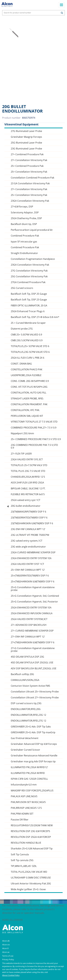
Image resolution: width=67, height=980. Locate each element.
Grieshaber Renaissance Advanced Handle (34, 756)
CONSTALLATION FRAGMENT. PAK (29, 404)
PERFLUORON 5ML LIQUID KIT (27, 416)
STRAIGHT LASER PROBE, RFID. (27, 399)
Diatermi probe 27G (22, 329)
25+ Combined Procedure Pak (27, 166)
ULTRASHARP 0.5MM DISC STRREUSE (31, 878)
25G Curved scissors (22, 288)
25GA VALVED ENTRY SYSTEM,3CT (29, 619)
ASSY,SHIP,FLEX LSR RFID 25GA (27, 483)
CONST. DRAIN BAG (21, 364)
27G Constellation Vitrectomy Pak (29, 271)
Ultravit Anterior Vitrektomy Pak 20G (31, 884)
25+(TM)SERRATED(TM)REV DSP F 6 (30, 576)
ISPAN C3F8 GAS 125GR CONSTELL (29, 779)
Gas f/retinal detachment (25, 738)
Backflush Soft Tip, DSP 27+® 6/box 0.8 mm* (35, 317)
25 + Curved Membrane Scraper (28, 323)
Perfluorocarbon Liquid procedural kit (32, 230)
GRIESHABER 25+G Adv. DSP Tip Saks (31, 727)
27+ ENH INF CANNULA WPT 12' (28, 637)
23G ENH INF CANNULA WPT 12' (28, 529)
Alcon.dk (6, 941)
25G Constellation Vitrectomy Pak (29, 276)
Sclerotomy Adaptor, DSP (25, 213)
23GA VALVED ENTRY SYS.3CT (27, 459)
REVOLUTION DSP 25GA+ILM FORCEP (31, 837)
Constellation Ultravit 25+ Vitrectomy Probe (35, 692)
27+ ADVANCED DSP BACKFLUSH (29, 625)
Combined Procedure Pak (25, 236)
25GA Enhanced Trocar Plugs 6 (28, 311)
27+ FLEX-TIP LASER (21, 454)
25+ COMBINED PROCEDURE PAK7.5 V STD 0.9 (36, 439)
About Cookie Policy (11, 975)
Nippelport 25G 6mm (22, 433)
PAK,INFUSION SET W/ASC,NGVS (28, 802)
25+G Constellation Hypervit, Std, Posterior (34, 602)
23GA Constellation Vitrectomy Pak (30, 201)
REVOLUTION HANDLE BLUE (26, 843)
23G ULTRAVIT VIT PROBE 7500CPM (30, 535)
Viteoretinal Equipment (21, 124)
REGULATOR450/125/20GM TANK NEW (32, 825)
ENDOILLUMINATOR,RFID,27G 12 (28, 721)
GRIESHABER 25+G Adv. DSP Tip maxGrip (33, 732)
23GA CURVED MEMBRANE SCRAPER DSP (33, 552)
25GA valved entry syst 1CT (26, 500)
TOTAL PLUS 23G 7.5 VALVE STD (28, 471)
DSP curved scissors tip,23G (26, 703)
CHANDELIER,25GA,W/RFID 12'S (28, 477)
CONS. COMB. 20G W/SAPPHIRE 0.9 (30, 381)
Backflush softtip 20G (22, 674)
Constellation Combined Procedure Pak (32, 178)
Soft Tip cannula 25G (22, 860)
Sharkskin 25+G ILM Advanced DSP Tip (32, 849)
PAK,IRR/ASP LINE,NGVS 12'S (26, 808)
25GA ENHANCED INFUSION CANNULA (32, 613)
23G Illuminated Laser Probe (26, 149)
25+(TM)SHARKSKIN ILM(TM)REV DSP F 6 (33, 582)
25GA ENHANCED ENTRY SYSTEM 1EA (31, 608)
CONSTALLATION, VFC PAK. (25, 410)
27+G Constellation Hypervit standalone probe (33, 650)
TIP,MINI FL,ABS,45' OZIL (24, 866)
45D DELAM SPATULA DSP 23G (27, 657)
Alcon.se (6, 952)
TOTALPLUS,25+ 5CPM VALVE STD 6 (30, 346)
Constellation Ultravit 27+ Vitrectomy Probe (35, 698)
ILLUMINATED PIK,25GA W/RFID (28, 773)
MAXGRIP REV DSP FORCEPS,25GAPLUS (32, 791)
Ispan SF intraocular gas (24, 242)
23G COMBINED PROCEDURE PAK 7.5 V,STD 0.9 (34, 446)
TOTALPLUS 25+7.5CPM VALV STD (29, 465)
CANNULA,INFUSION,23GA (25, 680)
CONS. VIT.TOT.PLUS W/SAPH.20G (29, 387)
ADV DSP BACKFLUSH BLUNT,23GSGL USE (34, 668)
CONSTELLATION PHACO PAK (27, 370)
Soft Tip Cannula (20, 855)
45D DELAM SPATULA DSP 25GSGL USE (32, 663)
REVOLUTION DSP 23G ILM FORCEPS (30, 831)
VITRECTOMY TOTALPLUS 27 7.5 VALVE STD (34, 422)
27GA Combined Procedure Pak (28, 282)
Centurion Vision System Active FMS (30, 686)
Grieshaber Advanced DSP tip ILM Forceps (34, 744)
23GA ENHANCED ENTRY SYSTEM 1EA (31, 558)
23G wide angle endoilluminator (28, 547)
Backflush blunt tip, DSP (24, 224)
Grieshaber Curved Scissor (25, 750)
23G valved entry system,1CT (27, 541)
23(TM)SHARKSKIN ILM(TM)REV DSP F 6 (32, 523)
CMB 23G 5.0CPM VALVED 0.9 (27, 340)
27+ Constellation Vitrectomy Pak (29, 160)
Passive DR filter (20, 820)
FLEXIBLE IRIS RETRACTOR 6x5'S (28, 494)
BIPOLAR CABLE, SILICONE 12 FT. (28, 489)
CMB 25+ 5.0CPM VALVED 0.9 (26, 335)
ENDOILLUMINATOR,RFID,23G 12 (28, 715)
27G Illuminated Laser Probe (26, 131)
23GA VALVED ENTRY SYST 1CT (27, 564)
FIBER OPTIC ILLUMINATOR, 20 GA (29, 306)
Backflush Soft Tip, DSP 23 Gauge (29, 300)
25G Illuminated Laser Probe (26, 143)
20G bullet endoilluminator (26, 506)
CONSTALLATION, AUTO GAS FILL (29, 393)
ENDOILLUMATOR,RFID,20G (26, 709)
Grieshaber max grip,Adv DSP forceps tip (33, 762)
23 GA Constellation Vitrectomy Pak (30, 183)
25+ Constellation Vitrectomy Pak (29, 172)
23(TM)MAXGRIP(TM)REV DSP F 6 (28, 512)
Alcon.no (6, 945)
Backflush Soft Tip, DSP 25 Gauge (29, 294)
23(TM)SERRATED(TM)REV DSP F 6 (29, 518)
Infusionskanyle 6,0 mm (24, 785)
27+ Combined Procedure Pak (27, 154)
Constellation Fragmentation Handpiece (33, 259)
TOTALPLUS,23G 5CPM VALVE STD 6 (30, 352)
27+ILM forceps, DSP (22, 207)
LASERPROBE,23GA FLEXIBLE (26, 375)
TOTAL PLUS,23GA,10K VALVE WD (29, 872)
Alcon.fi (5, 948)
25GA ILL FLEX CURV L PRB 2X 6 (28, 358)
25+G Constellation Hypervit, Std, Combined (35, 596)
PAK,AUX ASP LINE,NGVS (24, 796)
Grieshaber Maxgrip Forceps (26, 137)
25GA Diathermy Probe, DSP (26, 218)
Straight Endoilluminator (24, 253)
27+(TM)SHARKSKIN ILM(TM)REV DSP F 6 (33, 642)
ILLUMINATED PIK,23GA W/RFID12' (29, 767)
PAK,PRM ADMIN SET (22, 814)
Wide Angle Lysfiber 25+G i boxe (28, 889)
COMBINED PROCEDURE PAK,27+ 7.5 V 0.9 (34, 428)
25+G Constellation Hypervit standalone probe (33, 589)
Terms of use (8, 956)
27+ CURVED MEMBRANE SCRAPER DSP (32, 631)
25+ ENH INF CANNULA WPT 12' (28, 570)
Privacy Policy (8, 959)
